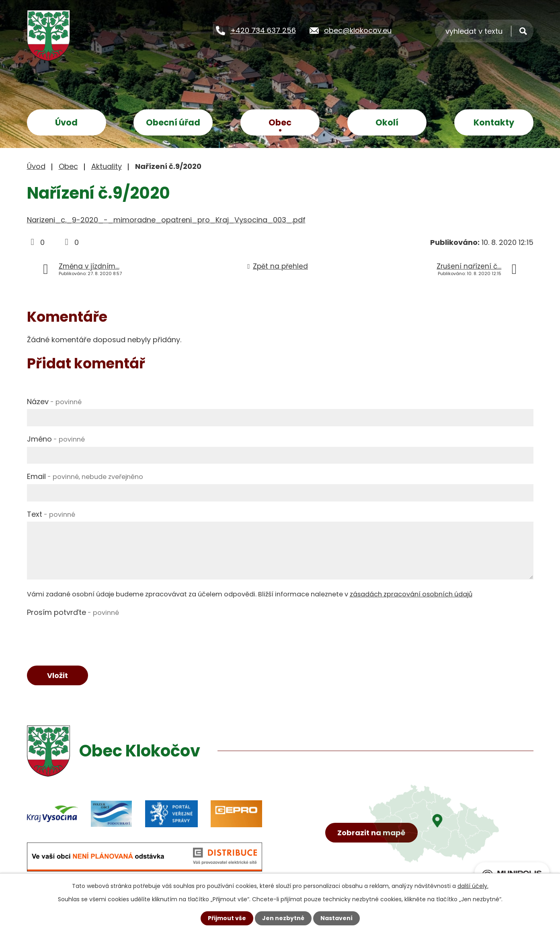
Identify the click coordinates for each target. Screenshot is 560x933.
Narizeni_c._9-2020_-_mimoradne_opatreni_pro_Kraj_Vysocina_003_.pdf (166, 220)
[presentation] (88, 635)
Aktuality (107, 166)
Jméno (56, 439)
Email (85, 476)
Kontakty (494, 122)
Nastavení (336, 918)
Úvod (66, 122)
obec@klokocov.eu (358, 30)
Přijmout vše (227, 918)
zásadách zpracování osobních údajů (411, 594)
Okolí (387, 122)
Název (54, 402)
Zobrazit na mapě (371, 833)
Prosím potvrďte (73, 612)
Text (51, 514)
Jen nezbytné (283, 918)
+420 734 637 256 (263, 30)
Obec (280, 122)
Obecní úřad (173, 122)
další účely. (473, 886)
